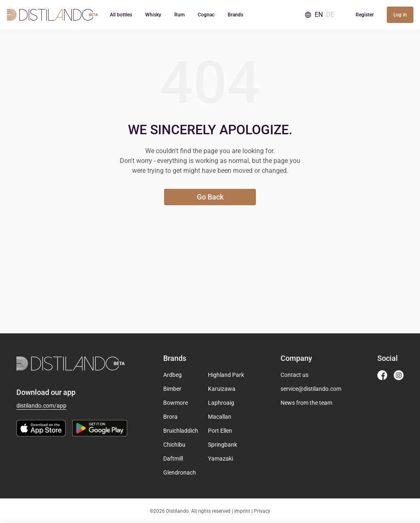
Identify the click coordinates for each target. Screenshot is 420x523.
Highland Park (226, 375)
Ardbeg (172, 375)
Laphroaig (221, 403)
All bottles (121, 15)
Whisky (153, 15)
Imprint (242, 511)
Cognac (206, 15)
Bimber (172, 389)
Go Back (210, 197)
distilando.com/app (41, 406)
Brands (235, 15)
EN (319, 15)
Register (365, 15)
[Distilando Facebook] (382, 375)
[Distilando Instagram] (399, 375)
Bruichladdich (181, 431)
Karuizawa (222, 389)
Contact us (294, 375)
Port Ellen (220, 431)
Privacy (262, 511)
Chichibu (174, 445)
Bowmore (176, 403)
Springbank (223, 445)
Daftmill (173, 459)
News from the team (306, 403)
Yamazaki (220, 459)
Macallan (220, 417)
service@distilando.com (311, 389)
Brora (170, 417)
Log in (400, 15)
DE (330, 15)
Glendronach (180, 473)
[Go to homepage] (52, 15)
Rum (179, 15)
